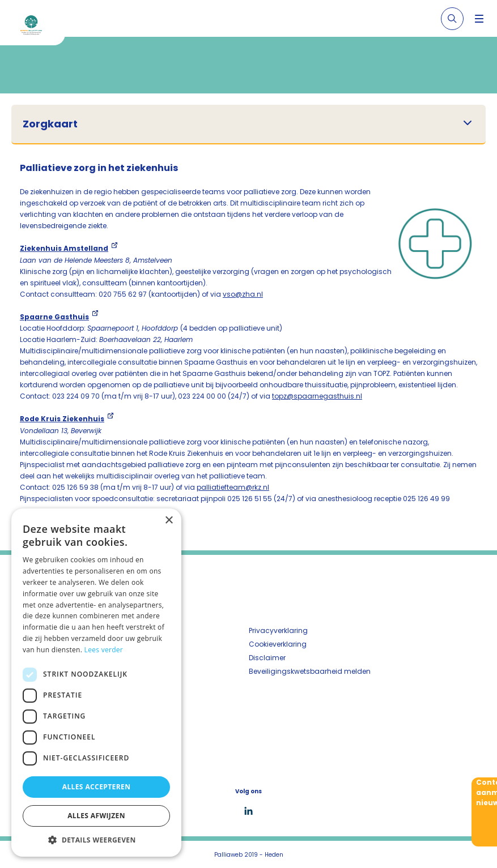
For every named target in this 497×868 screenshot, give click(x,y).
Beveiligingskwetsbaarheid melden (310, 671)
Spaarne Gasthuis (54, 317)
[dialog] (96, 683)
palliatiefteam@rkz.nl (233, 487)
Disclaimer (267, 658)
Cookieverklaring (278, 644)
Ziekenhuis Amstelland (64, 248)
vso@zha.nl (243, 294)
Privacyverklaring (278, 630)
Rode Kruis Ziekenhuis (62, 419)
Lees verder (104, 650)
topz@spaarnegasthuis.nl (317, 396)
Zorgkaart (50, 124)
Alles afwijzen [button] (96, 816)
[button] (96, 840)
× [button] (169, 521)
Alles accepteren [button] (97, 787)
